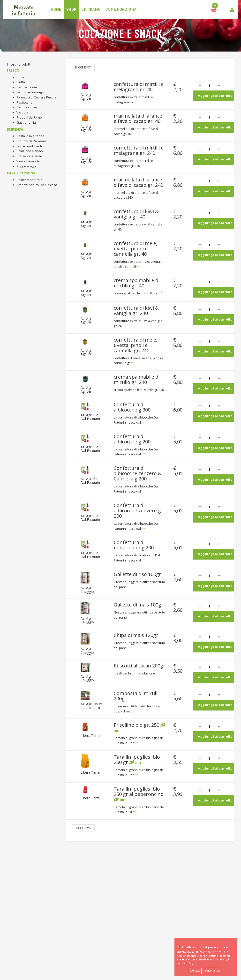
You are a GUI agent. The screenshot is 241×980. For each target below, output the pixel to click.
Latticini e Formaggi (30, 92)
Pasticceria (24, 102)
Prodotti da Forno (29, 117)
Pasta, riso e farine (30, 136)
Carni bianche (27, 107)
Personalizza (213, 971)
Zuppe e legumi (28, 166)
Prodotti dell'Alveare (31, 141)
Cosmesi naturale (29, 180)
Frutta (21, 82)
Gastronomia (26, 122)
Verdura (23, 112)
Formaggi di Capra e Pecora (37, 97)
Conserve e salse (29, 156)
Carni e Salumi (27, 87)
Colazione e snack (30, 151)
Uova (20, 77)
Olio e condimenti (29, 146)
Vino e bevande (28, 161)
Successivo (83, 67)
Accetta (196, 971)
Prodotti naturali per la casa (37, 185)
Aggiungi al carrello (215, 96)
